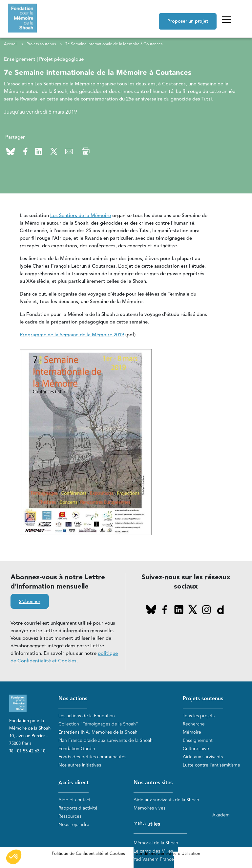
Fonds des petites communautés (92, 757)
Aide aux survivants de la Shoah (166, 800)
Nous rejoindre (74, 824)
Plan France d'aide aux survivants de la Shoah (105, 740)
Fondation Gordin (77, 749)
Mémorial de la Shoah (156, 843)
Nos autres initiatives (80, 765)
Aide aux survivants (203, 757)
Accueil (11, 44)
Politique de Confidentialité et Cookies (88, 854)
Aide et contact (74, 800)
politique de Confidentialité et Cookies (64, 657)
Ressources (70, 816)
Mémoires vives (149, 808)
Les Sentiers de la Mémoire (81, 216)
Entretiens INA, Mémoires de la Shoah (98, 732)
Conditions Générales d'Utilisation (168, 854)
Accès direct (73, 783)
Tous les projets (199, 716)
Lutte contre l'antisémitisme (211, 765)
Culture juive (196, 749)
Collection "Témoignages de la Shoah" (98, 724)
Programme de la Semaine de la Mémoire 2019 (72, 335)
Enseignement (198, 740)
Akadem (221, 815)
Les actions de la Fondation (87, 716)
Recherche (194, 724)
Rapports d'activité (78, 808)
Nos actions (73, 699)
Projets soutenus (41, 44)
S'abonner (30, 602)
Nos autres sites (153, 783)
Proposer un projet (188, 21)
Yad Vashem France (154, 859)
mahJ (139, 823)
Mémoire (192, 732)
